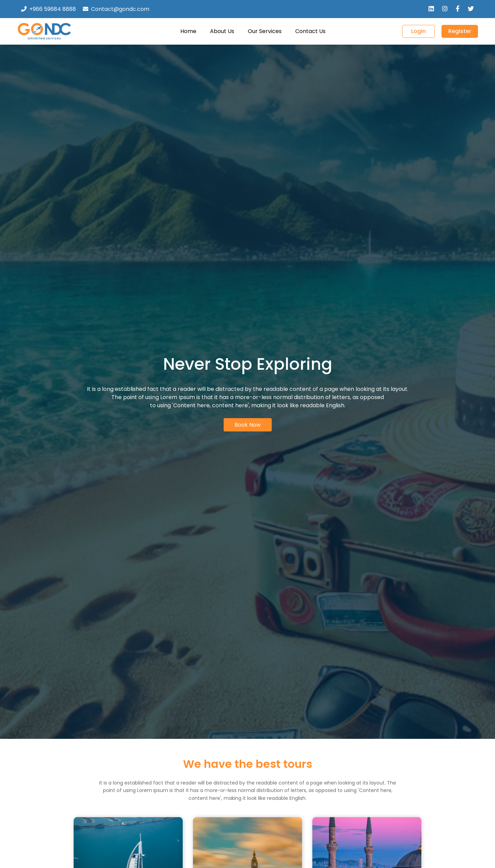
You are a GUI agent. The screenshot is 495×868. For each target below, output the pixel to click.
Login (418, 31)
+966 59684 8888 (53, 9)
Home (188, 31)
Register (460, 31)
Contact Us (310, 31)
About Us (222, 31)
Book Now (248, 425)
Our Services (265, 31)
